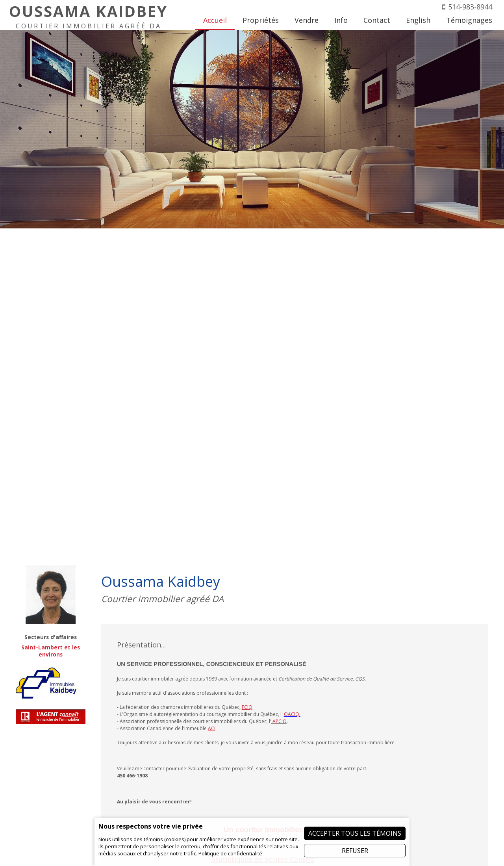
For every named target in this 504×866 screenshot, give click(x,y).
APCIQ (280, 721)
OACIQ (292, 714)
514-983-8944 (470, 7)
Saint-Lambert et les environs (51, 651)
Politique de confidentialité (230, 853)
